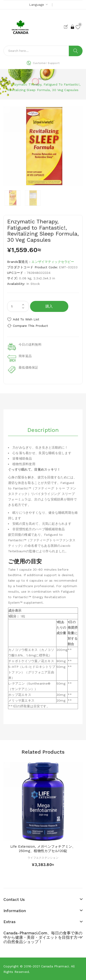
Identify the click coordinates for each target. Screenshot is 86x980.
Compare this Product (30, 326)
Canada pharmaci (55, 966)
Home (43, 79)
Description (43, 430)
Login (73, 27)
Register (67, 27)
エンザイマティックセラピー (53, 262)
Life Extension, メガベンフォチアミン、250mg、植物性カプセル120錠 (43, 849)
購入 (49, 306)
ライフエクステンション (43, 858)
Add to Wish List (26, 319)
